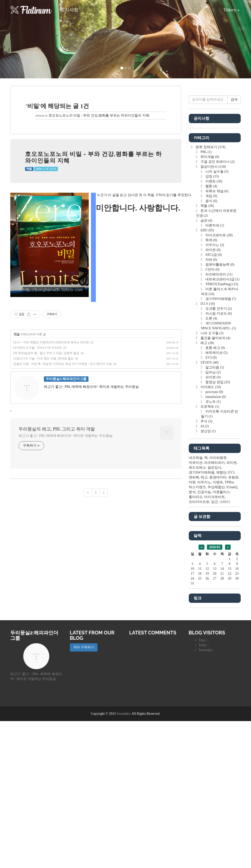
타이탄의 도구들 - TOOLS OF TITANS (38, 348)
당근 (214, 649)
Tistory (228, 8)
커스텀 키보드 (218, 460)
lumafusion (215, 544)
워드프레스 (197, 614)
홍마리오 (196, 644)
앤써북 (194, 624)
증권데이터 (218, 624)
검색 (234, 246)
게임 (211, 343)
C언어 (212, 416)
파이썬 (213, 397)
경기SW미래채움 (220, 446)
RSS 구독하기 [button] (84, 794)
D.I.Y (207, 451)
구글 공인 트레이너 (217, 309)
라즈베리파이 (219, 421)
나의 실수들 (217, 318)
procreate (214, 539)
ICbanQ (232, 634)
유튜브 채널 (217, 338)
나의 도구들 (212, 480)
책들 (29, 169)
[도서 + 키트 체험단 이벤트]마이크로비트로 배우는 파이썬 (51, 342)
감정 (212, 323)
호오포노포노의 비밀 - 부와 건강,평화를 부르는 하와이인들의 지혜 (99, 115)
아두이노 (214, 392)
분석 (192, 639)
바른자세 (214, 372)
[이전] (88, 493)
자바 (211, 407)
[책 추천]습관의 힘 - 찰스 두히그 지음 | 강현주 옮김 (46, 353)
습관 (206, 367)
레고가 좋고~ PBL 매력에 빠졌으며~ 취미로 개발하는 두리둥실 (66, 436)
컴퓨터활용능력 (220, 411)
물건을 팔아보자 (215, 485)
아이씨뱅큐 (218, 605)
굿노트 (213, 549)
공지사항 (69, 10)
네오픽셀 (196, 605)
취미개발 (209, 304)
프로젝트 (209, 553)
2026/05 (215, 694)
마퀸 (192, 629)
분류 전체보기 (210, 294)
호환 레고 (215, 495)
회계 (211, 387)
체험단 (221, 619)
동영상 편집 (217, 529)
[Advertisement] (215, 164)
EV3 (211, 505)
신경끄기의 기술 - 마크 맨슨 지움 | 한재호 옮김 (43, 358)
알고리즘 (214, 514)
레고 (207, 490)
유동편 (233, 624)
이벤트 (213, 328)
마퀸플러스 (221, 639)
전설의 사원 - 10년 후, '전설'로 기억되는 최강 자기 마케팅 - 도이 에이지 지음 (63, 364)
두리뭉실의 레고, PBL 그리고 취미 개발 (57, 429)
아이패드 (210, 534)
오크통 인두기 (218, 456)
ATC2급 (213, 402)
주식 (206, 568)
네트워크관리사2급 (222, 426)
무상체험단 (216, 634)
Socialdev (123, 861)
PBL (206, 299)
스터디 (225, 649)
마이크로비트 (219, 382)
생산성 (208, 578)
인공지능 (204, 639)
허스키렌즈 (197, 634)
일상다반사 (213, 314)
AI (204, 573)
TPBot (229, 629)
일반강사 (214, 614)
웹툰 (211, 333)
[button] (19, 39)
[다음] (104, 493)
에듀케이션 (216, 500)
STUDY (209, 509)
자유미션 (196, 610)
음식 (211, 348)
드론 (211, 465)
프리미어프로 (199, 649)
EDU (207, 377)
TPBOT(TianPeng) (221, 431)
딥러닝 (213, 519)
